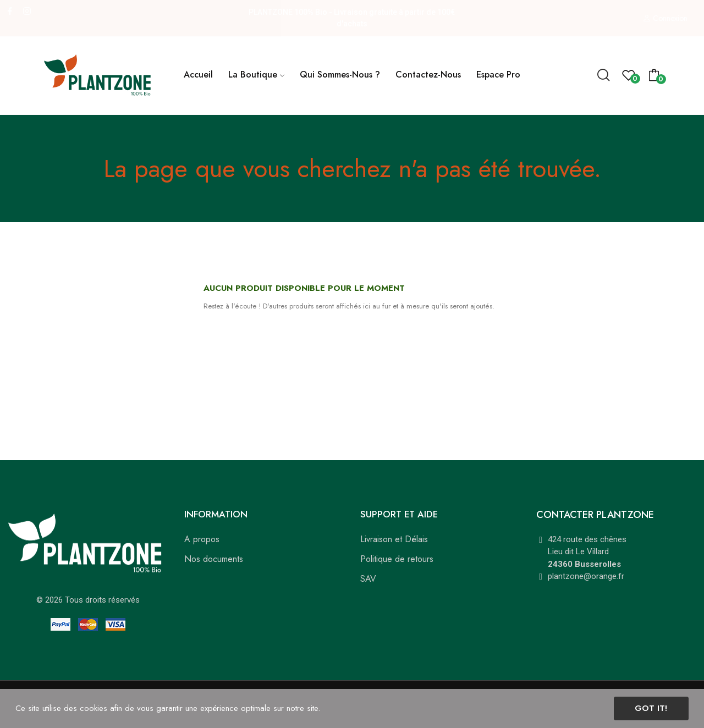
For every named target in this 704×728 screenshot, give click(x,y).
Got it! (651, 708)
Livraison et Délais (394, 539)
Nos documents (214, 559)
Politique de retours (397, 559)
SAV (368, 579)
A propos (202, 539)
